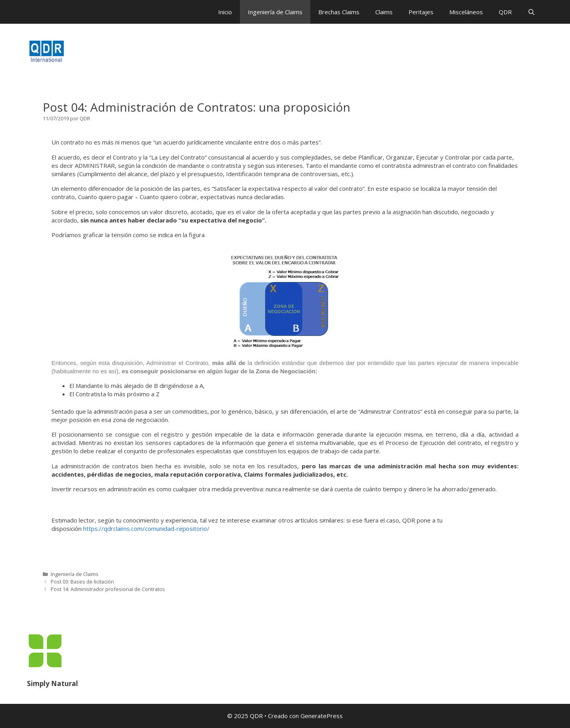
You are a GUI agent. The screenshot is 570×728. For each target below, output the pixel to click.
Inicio (225, 12)
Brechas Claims (339, 12)
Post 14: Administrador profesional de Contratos (108, 589)
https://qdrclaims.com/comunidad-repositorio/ (146, 528)
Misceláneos (466, 12)
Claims (384, 12)
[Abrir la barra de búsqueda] (531, 12)
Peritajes (421, 12)
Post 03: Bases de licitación (82, 582)
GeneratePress (322, 716)
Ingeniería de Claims (275, 12)
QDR (505, 12)
